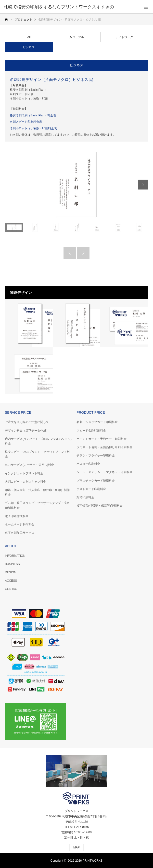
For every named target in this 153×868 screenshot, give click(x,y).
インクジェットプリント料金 (24, 473)
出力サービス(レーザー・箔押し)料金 (29, 465)
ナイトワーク (124, 37)
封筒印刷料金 (85, 497)
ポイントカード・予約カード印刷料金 (102, 439)
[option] (76, 185)
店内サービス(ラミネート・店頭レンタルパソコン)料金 (38, 441)
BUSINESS (12, 564)
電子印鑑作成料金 (17, 516)
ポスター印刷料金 (88, 464)
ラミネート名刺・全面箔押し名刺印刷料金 (104, 447)
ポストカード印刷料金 (91, 489)
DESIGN (11, 572)
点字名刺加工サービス (20, 533)
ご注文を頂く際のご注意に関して (27, 422)
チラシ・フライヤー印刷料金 (96, 456)
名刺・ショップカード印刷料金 (97, 422)
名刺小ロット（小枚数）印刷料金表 (33, 128)
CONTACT (12, 589)
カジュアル (76, 37)
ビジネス (29, 47)
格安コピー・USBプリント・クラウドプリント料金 (37, 454)
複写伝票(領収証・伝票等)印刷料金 (100, 506)
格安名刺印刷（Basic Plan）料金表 (33, 115)
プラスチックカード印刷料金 (96, 481)
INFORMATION (15, 556)
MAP (76, 847)
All (29, 37)
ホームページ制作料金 (20, 524)
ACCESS (11, 581)
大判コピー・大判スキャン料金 (25, 482)
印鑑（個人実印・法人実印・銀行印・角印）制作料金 (37, 492)
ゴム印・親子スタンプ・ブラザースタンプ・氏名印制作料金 (37, 505)
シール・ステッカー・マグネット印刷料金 (104, 472)
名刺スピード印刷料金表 (26, 122)
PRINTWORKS (93, 861)
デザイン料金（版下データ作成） (27, 431)
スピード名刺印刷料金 (91, 431)
